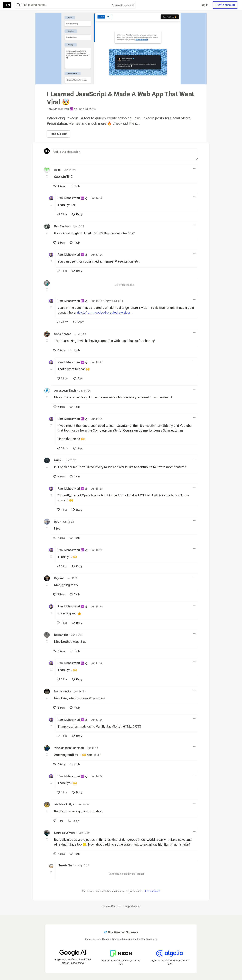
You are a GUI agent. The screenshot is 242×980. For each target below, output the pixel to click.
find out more (153, 891)
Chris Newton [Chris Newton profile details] (63, 334)
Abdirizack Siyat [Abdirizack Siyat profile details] (64, 805)
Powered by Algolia (123, 5)
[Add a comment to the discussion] (125, 154)
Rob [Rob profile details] (57, 522)
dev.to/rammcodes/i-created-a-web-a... (105, 312)
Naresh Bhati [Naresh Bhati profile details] (66, 865)
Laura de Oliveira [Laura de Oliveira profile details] (65, 833)
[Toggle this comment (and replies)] (47, 176)
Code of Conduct (111, 906)
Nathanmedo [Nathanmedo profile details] (62, 691)
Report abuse (133, 906)
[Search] (18, 5)
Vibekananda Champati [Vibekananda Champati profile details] (69, 748)
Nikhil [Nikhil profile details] (58, 460)
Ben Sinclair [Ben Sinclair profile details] (62, 226)
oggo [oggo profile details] (57, 170)
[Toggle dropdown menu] (194, 168)
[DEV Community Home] (7, 5)
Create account (225, 5)
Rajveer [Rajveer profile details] (59, 578)
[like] (59, 186)
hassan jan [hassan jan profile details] (61, 635)
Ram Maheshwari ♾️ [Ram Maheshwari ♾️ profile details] (71, 198)
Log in (204, 5)
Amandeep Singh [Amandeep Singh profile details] (65, 391)
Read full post (59, 134)
